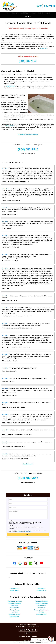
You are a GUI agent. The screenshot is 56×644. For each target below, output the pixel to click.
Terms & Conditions (27, 530)
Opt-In (11, 524)
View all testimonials (28, 463)
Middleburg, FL (41, 587)
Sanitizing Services (41, 613)
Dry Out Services (41, 604)
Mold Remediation (15, 607)
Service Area (24, 13)
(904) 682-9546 (46, 6)
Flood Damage (15, 604)
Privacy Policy (20, 530)
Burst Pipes (15, 611)
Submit (28, 533)
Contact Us (28, 16)
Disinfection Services (15, 613)
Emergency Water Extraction (41, 609)
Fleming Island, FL (15, 587)
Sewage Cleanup (15, 609)
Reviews (33, 13)
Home (8, 13)
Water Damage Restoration (15, 600)
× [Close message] (47, 639)
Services (16, 14)
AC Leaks (41, 611)
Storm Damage (41, 607)
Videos (48, 13)
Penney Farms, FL (41, 589)
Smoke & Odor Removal (15, 602)
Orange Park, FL (15, 589)
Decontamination (15, 615)
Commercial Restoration (41, 602)
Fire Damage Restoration (41, 600)
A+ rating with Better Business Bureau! (28, 133)
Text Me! (12, 520)
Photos (41, 13)
